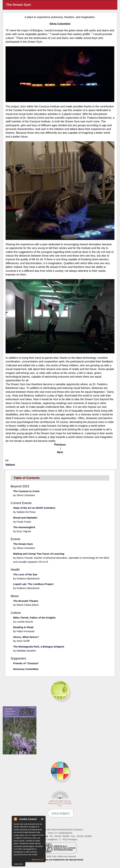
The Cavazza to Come (26, 491)
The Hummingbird (24, 527)
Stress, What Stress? (26, 637)
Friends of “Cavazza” (26, 663)
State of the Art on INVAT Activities (34, 508)
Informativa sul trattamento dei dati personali (60, 860)
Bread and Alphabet (25, 518)
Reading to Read (23, 627)
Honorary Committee (26, 669)
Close (42, 819)
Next (60, 452)
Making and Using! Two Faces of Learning (39, 554)
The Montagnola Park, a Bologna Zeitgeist (39, 647)
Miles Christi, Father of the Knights (34, 618)
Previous (60, 445)
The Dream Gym (23, 544)
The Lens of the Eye (25, 574)
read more (19, 864)
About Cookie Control (15, 819)
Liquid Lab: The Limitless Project (33, 584)
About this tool (38, 860)
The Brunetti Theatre (26, 601)
